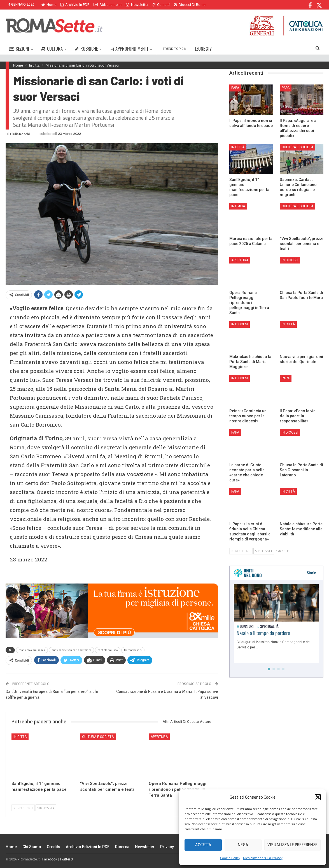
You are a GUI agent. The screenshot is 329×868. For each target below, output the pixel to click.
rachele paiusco (108, 650)
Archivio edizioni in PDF (88, 847)
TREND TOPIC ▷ (175, 49)
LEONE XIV (203, 49)
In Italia (238, 206)
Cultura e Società (98, 737)
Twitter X (66, 859)
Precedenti (23, 808)
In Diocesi (290, 260)
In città (20, 737)
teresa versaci (133, 650)
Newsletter (137, 5)
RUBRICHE (86, 49)
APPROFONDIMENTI (129, 49)
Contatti (161, 5)
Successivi (46, 808)
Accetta (203, 845)
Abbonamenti (108, 5)
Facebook (50, 859)
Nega (243, 845)
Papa (235, 88)
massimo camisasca (32, 650)
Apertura (159, 737)
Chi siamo (32, 847)
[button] (318, 797)
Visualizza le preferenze (292, 845)
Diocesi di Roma (190, 5)
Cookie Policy (230, 858)
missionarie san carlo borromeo (71, 650)
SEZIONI (19, 49)
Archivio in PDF (75, 5)
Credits (53, 847)
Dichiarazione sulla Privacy (263, 858)
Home (49, 5)
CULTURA (52, 49)
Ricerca (122, 847)
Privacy (167, 847)
